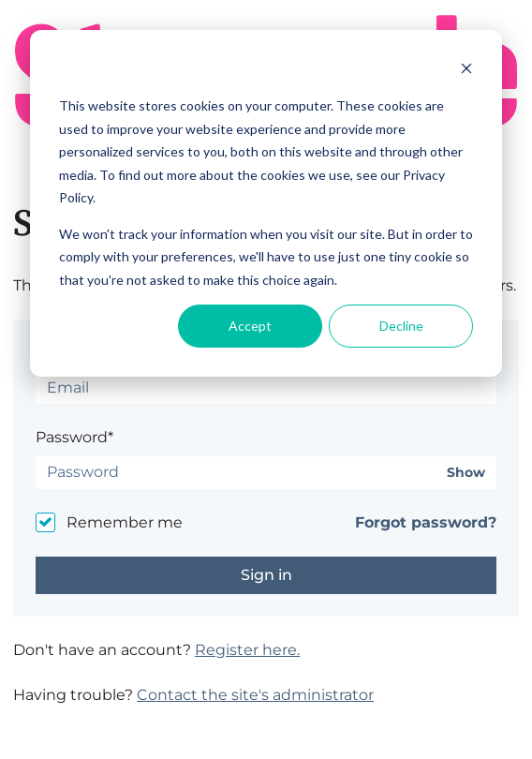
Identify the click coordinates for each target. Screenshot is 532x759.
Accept (250, 326)
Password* (74, 437)
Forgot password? (426, 522)
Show (466, 473)
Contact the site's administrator (255, 695)
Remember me (125, 522)
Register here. (247, 650)
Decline (401, 326)
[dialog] (266, 203)
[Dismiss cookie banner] (466, 71)
